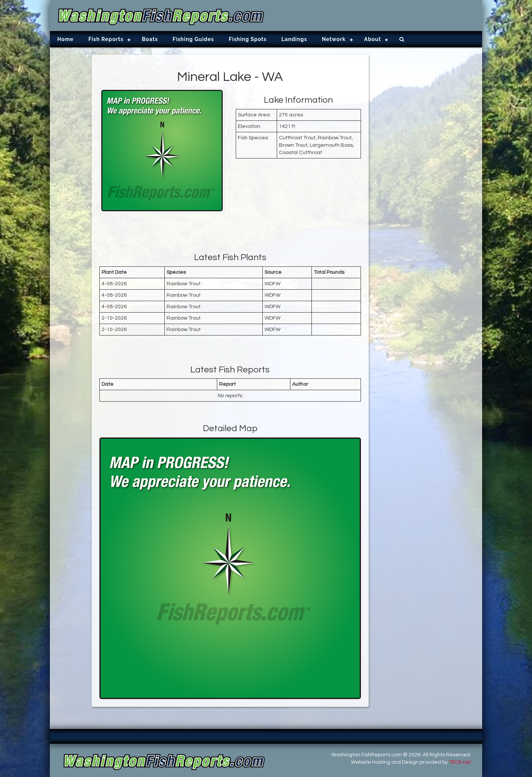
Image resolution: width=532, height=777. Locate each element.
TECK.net (460, 762)
